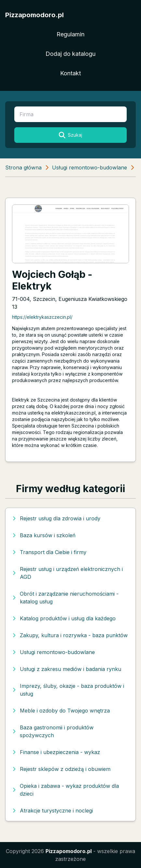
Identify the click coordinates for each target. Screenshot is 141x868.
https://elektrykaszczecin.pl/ (42, 317)
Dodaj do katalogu (70, 54)
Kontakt (70, 73)
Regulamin (70, 34)
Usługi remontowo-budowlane (90, 167)
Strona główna (23, 167)
